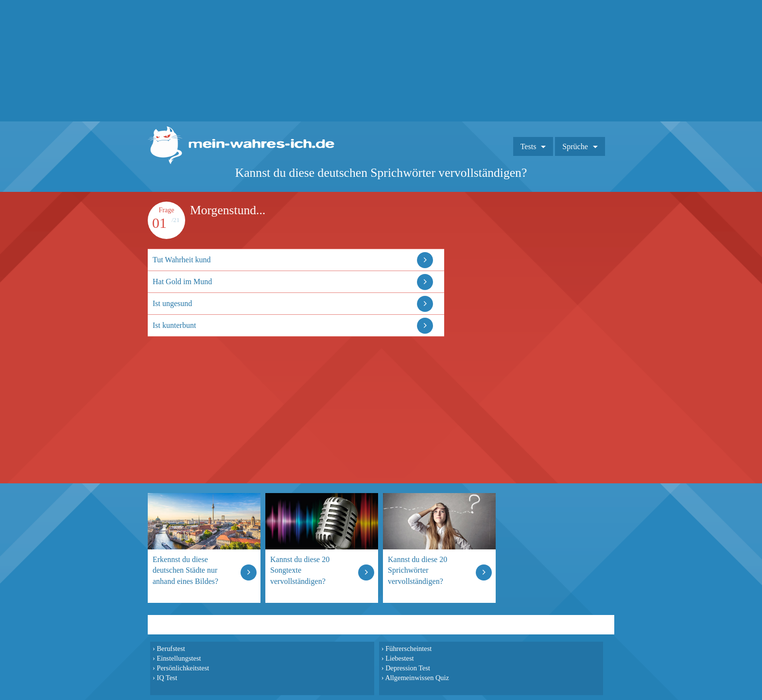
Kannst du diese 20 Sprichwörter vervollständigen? (417, 570)
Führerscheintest (408, 649)
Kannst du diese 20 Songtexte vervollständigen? (300, 570)
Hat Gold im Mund (182, 282)
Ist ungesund (172, 303)
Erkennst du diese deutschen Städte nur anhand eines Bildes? (185, 570)
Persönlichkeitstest (183, 668)
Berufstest (171, 649)
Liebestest (399, 658)
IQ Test (167, 678)
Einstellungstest (179, 658)
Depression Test (408, 668)
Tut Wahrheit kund (182, 260)
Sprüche (575, 146)
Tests (528, 146)
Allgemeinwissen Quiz (417, 678)
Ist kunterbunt (174, 325)
